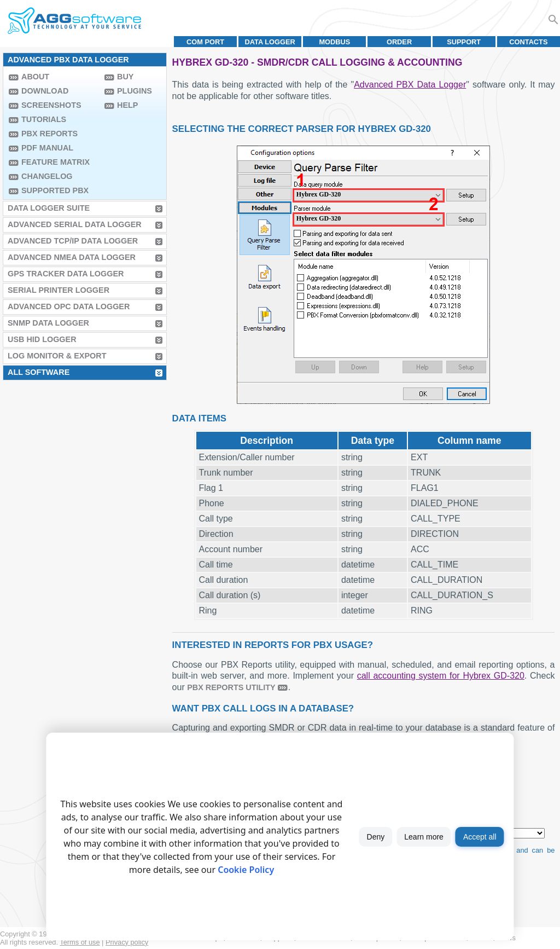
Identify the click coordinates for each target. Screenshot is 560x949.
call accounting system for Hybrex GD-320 (441, 676)
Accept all (480, 837)
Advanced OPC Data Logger (69, 306)
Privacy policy (127, 942)
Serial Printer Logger (59, 290)
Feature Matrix (56, 162)
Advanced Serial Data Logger (75, 224)
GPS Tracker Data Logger (66, 274)
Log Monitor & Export (57, 356)
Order (399, 42)
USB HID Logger (42, 339)
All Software (39, 372)
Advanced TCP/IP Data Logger (73, 241)
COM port (205, 42)
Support (464, 42)
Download (45, 91)
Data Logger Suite (49, 208)
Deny (376, 837)
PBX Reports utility (231, 687)
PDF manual (47, 148)
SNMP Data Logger (48, 323)
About (35, 77)
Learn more (424, 837)
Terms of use (80, 942)
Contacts (528, 42)
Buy (125, 77)
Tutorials (44, 119)
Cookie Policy (246, 870)
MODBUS (334, 42)
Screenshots (51, 105)
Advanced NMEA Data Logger (72, 257)
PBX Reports (49, 134)
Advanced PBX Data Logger (410, 85)
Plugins (135, 91)
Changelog (47, 176)
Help (127, 105)
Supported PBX (55, 190)
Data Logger (270, 42)
